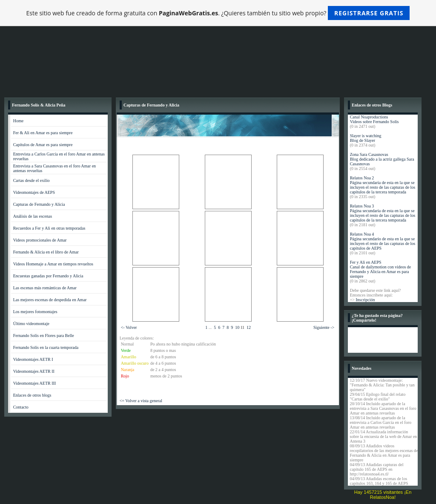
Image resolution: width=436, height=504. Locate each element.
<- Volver (129, 327)
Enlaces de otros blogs (32, 395)
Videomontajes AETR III (35, 383)
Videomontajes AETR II (34, 371)
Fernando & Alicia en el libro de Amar (46, 252)
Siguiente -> (324, 327)
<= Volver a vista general (141, 401)
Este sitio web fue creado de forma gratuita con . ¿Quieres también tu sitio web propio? (218, 13)
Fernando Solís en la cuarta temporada (46, 347)
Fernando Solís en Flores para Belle (44, 336)
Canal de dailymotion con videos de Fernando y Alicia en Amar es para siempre (381, 272)
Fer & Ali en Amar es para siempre (43, 133)
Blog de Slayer (363, 140)
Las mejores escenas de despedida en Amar (50, 300)
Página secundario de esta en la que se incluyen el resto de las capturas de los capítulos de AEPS (383, 243)
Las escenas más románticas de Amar (45, 288)
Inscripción (365, 300)
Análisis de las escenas (33, 216)
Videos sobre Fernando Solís (374, 122)
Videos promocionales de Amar (40, 240)
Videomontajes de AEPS (34, 192)
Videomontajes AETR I (33, 359)
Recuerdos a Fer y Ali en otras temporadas (49, 228)
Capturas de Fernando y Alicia (39, 204)
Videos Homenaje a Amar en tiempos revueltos (53, 264)
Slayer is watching (366, 136)
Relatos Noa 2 (362, 178)
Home (18, 121)
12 (249, 327)
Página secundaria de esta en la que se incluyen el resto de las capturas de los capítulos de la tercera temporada (383, 187)
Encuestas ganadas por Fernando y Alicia (48, 276)
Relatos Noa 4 (362, 234)
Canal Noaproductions (369, 117)
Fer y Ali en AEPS (366, 262)
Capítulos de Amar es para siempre (43, 145)
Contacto (21, 407)
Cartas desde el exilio (32, 180)
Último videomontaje (31, 324)
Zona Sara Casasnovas (369, 154)
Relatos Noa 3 (362, 206)
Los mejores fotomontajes (35, 312)
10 (237, 327)
